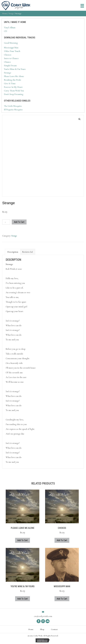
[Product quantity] (6, 222)
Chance (7, 62)
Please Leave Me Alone (14, 76)
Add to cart (19, 222)
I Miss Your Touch (12, 51)
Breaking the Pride (12, 80)
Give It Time (10, 84)
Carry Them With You (14, 91)
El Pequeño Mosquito (13, 110)
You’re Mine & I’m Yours (15, 69)
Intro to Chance (11, 58)
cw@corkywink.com (43, 616)
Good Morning (11, 43)
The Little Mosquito (13, 106)
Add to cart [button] (23, 540)
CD (6, 31)
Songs (11, 13)
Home (5, 13)
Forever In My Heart (13, 87)
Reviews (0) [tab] (27, 252)
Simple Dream (10, 66)
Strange (8, 73)
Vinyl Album (10, 28)
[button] (80, 119)
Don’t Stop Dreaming (14, 94)
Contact (54, 629)
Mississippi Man (11, 48)
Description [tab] (13, 252)
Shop (42, 629)
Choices (8, 55)
